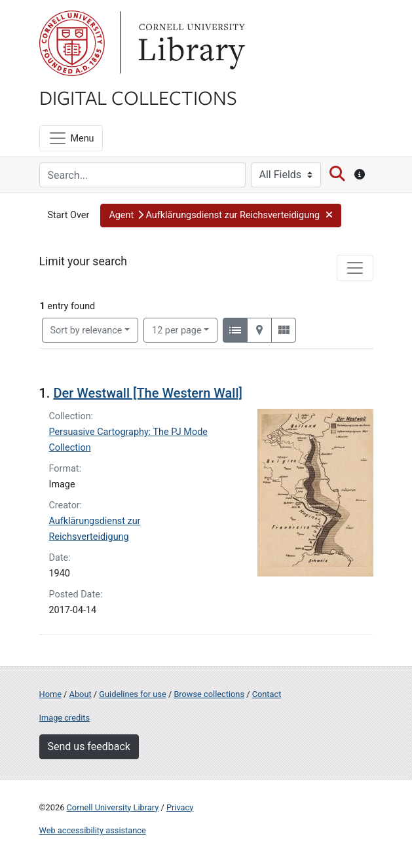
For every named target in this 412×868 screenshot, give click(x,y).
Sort (86, 330)
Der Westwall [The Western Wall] (148, 393)
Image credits (65, 718)
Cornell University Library (113, 807)
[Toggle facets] (355, 268)
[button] (221, 216)
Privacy (180, 807)
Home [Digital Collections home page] (50, 694)
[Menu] (71, 138)
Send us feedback (89, 746)
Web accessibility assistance (93, 830)
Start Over (69, 215)
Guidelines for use (132, 694)
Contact (267, 694)
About (81, 694)
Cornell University (72, 43)
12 (177, 330)
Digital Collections (138, 97)
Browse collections (209, 694)
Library (190, 43)
